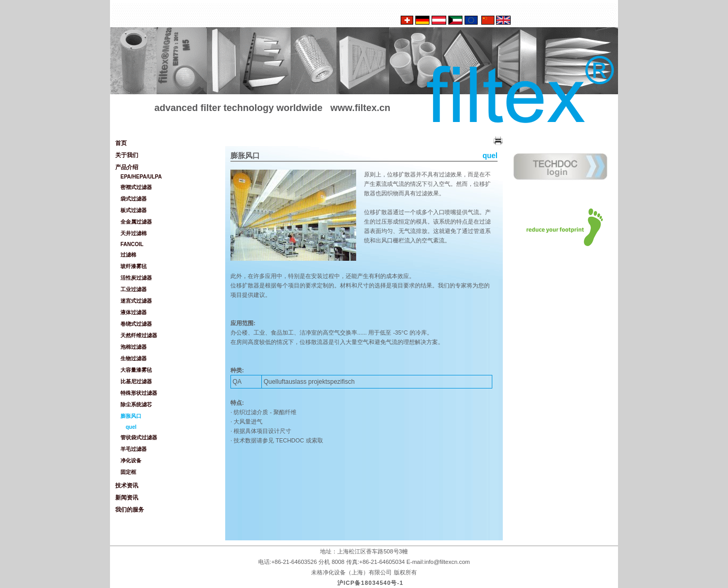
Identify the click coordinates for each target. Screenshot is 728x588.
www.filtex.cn (360, 108)
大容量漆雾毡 (136, 370)
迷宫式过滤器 (136, 301)
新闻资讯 (127, 497)
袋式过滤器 (134, 199)
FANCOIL (132, 244)
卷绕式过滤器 (136, 324)
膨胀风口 (131, 416)
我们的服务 (130, 509)
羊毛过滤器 (134, 449)
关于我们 (127, 155)
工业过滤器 (134, 289)
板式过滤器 (134, 210)
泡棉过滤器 (134, 347)
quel (131, 427)
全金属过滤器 (136, 222)
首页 (121, 143)
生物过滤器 (134, 358)
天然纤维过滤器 (139, 335)
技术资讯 (127, 485)
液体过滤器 (134, 312)
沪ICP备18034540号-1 (370, 583)
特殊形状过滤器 (139, 393)
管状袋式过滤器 (139, 437)
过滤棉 (128, 255)
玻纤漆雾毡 (134, 266)
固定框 (128, 472)
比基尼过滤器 (136, 381)
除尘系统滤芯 (136, 404)
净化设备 (131, 461)
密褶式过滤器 (136, 187)
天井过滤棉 (134, 233)
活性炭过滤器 (136, 278)
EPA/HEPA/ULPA (141, 177)
